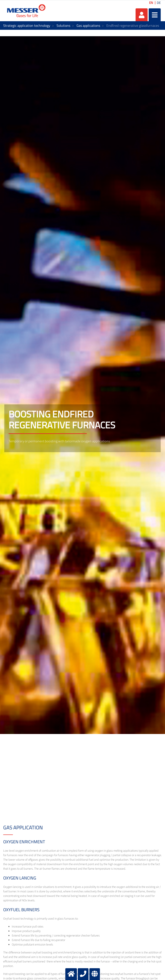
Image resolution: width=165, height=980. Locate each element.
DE (159, 3)
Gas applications (88, 26)
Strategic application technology (27, 26)
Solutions (63, 26)
